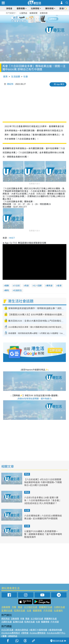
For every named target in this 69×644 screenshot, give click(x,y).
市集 (14, 607)
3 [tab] (34, 19)
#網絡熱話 (12, 636)
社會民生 (18, 290)
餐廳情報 (37, 611)
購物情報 (49, 9)
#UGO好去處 (7, 630)
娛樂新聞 (33, 13)
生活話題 (16, 77)
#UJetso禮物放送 (38, 633)
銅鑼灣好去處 (46, 607)
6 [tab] (42, 19)
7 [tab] (34, 22)
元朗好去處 (59, 607)
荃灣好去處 (7, 611)
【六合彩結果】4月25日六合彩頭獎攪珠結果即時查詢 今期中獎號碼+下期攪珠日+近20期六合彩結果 (43, 482)
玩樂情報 (35, 9)
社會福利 (58, 611)
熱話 (27, 474)
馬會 (27, 286)
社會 (26, 77)
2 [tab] (31, 19)
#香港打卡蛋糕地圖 (38, 630)
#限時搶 (25, 633)
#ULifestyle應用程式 (11, 633)
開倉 (20, 607)
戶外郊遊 (48, 611)
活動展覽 (6, 607)
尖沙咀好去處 (31, 607)
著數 (7, 286)
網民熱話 (5, 619)
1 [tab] (29, 19)
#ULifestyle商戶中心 (56, 633)
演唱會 (9, 9)
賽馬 (7, 290)
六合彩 (17, 286)
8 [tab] (36, 22)
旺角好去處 (20, 611)
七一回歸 (38, 286)
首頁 (5, 77)
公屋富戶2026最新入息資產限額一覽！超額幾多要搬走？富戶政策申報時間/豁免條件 (43, 534)
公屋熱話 (23, 13)
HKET (12, 238)
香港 (59, 286)
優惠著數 (21, 9)
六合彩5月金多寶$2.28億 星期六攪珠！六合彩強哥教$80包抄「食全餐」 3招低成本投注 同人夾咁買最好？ (43, 501)
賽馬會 (50, 286)
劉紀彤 (10, 84)
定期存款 (44, 13)
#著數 (4, 636)
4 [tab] (36, 19)
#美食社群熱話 (21, 630)
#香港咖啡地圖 (55, 630)
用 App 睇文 (59, 84)
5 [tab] (39, 19)
